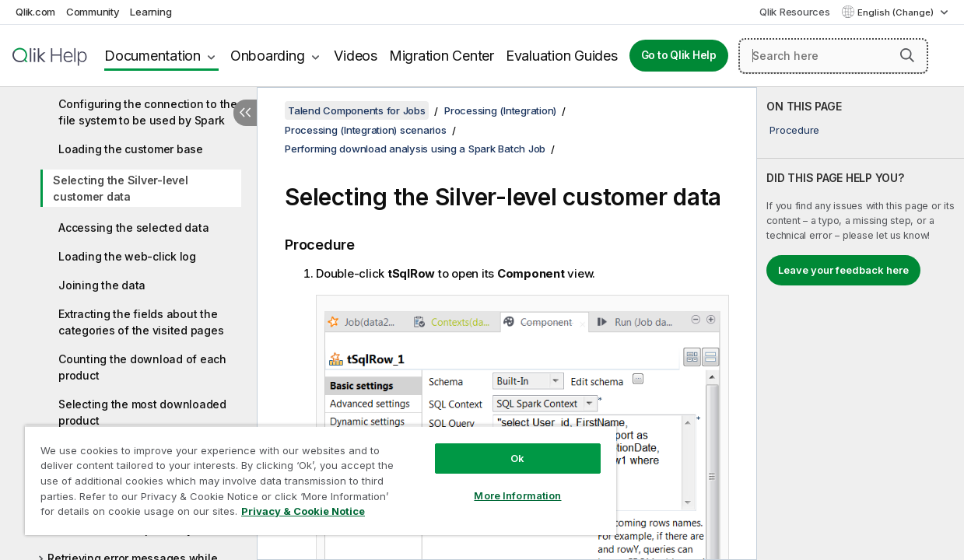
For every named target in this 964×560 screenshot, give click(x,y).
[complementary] (861, 324)
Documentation (152, 56)
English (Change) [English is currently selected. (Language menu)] (897, 12)
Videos (356, 56)
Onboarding (268, 56)
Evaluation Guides (562, 56)
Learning (151, 12)
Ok (490, 446)
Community (93, 12)
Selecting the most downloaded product (142, 412)
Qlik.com (35, 12)
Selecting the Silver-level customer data (121, 188)
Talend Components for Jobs (357, 110)
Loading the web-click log (127, 256)
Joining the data (102, 285)
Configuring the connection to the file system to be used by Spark (148, 112)
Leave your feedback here (843, 270)
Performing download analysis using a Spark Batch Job (415, 149)
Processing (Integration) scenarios (366, 130)
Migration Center (442, 56)
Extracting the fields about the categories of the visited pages (141, 322)
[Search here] (833, 56)
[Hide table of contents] (245, 113)
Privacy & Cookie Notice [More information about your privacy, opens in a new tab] (131, 514)
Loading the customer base (131, 149)
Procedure (794, 130)
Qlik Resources (795, 12)
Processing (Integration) (500, 110)
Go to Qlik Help (679, 55)
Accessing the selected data (133, 227)
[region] (305, 474)
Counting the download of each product (142, 367)
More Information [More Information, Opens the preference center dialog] (490, 484)
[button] (907, 55)
